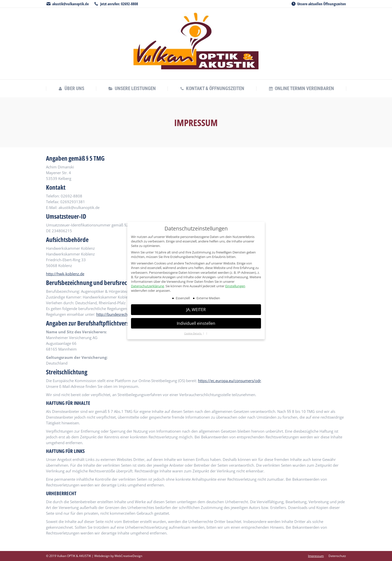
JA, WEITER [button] (196, 310)
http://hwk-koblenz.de (65, 274)
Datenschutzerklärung (147, 286)
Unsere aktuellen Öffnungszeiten (322, 4)
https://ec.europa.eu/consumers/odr (229, 381)
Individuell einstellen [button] (196, 323)
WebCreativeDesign (128, 556)
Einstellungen (235, 286)
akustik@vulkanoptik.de (70, 4)
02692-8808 (129, 4)
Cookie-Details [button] (193, 333)
